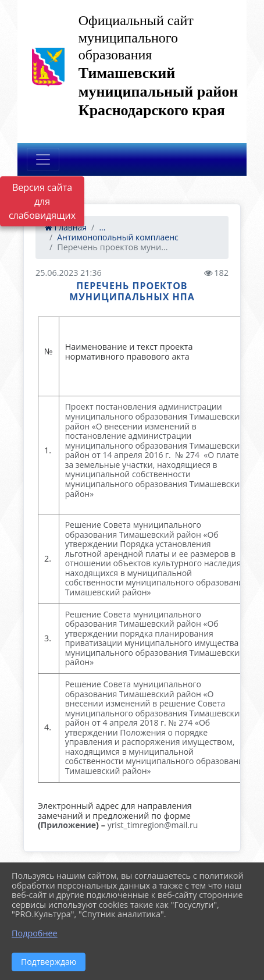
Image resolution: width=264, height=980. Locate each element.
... (102, 227)
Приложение (68, 825)
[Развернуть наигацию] (43, 159)
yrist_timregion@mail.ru (153, 825)
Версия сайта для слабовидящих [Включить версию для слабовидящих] (42, 201)
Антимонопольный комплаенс (118, 237)
